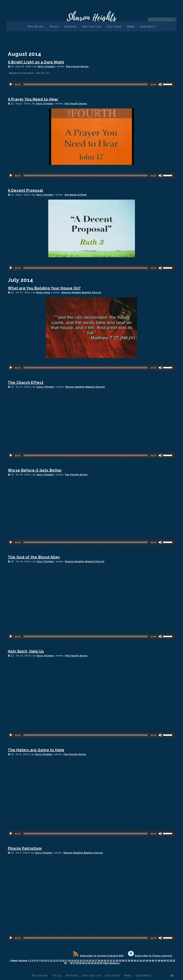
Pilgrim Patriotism (25, 848)
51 (168, 961)
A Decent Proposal (25, 190)
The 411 (54, 27)
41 (138, 961)
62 (89, 963)
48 (159, 961)
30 (105, 961)
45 (150, 961)
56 (71, 963)
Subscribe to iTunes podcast (150, 956)
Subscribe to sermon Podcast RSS (98, 956)
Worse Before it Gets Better (35, 470)
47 (156, 961)
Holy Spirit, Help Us (26, 651)
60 (83, 963)
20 (75, 961)
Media (131, 27)
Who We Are (35, 27)
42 (141, 961)
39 (132, 961)
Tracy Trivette (45, 387)
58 (77, 963)
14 (57, 961)
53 (174, 961)
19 (72, 961)
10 (45, 961)
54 (65, 963)
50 (165, 961)
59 (80, 963)
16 (63, 961)
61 (86, 963)
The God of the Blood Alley (34, 557)
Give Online (114, 27)
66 (101, 963)
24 (87, 961)
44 (147, 961)
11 (48, 961)
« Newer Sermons (18, 961)
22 (81, 961)
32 (111, 961)
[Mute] (160, 84)
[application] (91, 84)
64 (95, 963)
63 (92, 963)
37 (126, 961)
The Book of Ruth (75, 195)
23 (84, 961)
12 (51, 961)
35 (120, 961)
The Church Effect (26, 382)
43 (144, 961)
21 (78, 961)
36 (123, 961)
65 (98, 963)
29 (102, 961)
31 (108, 961)
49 (162, 961)
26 (93, 961)
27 (96, 961)
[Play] (11, 84)
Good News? (148, 27)
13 (54, 961)
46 (153, 961)
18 (69, 961)
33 (114, 961)
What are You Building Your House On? (44, 288)
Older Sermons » (112, 963)
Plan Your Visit (92, 27)
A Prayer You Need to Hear (33, 99)
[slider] (86, 84)
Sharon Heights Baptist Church (81, 292)
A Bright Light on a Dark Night (36, 62)
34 (117, 961)
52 (171, 961)
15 (60, 961)
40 (135, 961)
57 (74, 963)
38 (129, 961)
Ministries (71, 27)
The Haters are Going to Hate (36, 750)
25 (90, 961)
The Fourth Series (77, 66)
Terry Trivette (46, 66)
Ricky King (43, 292)
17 (66, 961)
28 (99, 961)
